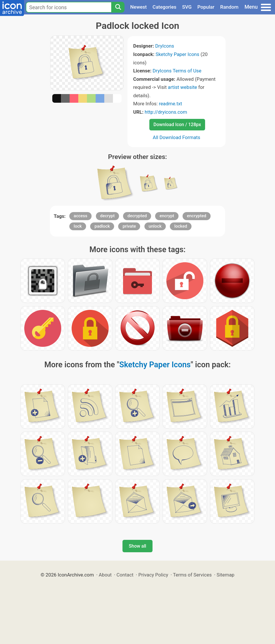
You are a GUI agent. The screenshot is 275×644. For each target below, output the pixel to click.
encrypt (167, 216)
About (105, 575)
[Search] (118, 7)
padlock (102, 226)
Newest (139, 7)
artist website (182, 87)
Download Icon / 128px (177, 125)
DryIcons (165, 46)
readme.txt (170, 104)
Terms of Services (192, 575)
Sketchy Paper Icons (178, 54)
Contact (125, 575)
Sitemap (226, 575)
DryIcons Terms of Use (177, 71)
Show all (137, 546)
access (80, 216)
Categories (165, 7)
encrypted (197, 216)
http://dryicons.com (166, 112)
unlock (155, 226)
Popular (206, 7)
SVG (187, 7)
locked (181, 226)
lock (78, 226)
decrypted (137, 216)
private (129, 226)
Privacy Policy (153, 575)
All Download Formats (177, 137)
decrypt (108, 216)
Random (229, 7)
